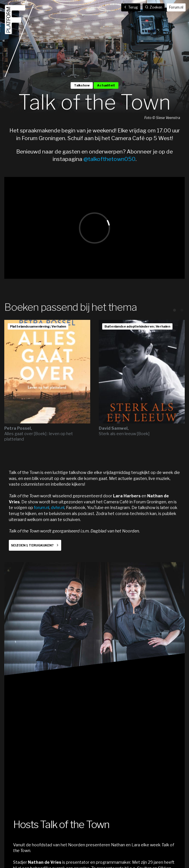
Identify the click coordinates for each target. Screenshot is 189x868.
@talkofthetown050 (109, 159)
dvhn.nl (58, 508)
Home (19, 41)
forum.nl (42, 508)
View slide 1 (174, 310)
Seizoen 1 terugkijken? (32, 545)
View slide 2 (182, 310)
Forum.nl (176, 7)
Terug (131, 7)
